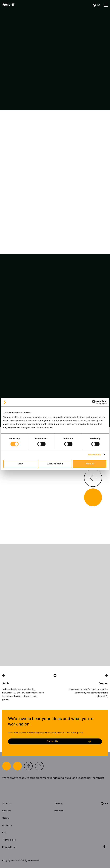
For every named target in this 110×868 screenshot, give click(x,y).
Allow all (90, 464)
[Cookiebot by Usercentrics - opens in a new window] (94, 402)
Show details (95, 455)
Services (7, 811)
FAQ (4, 833)
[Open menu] (106, 5)
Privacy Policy (9, 847)
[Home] (9, 5)
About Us (7, 804)
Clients (6, 818)
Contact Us (52, 741)
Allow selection (55, 464)
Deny (20, 464)
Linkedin (58, 804)
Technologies (9, 840)
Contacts (7, 825)
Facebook (59, 811)
